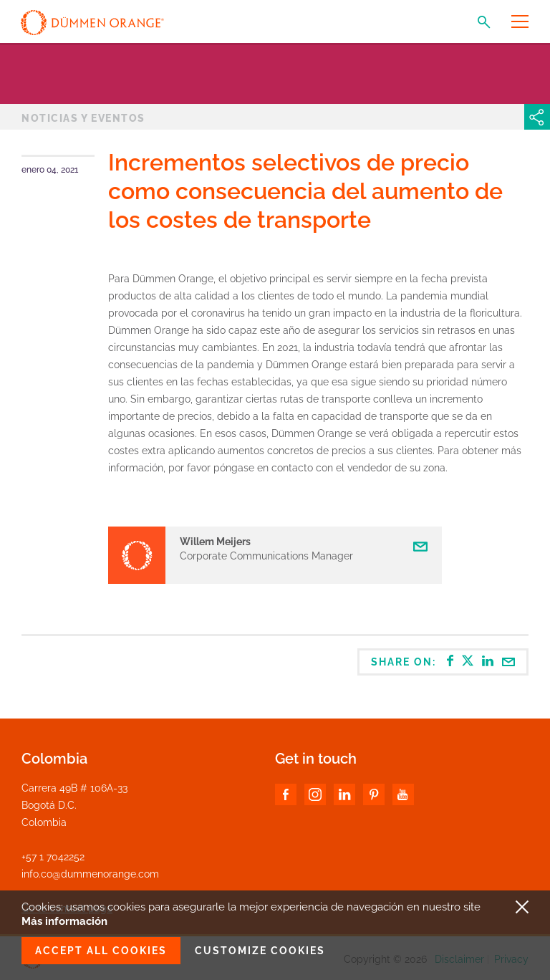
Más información (64, 921)
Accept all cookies (101, 951)
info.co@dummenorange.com (90, 874)
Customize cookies (260, 951)
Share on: (443, 661)
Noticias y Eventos (83, 118)
